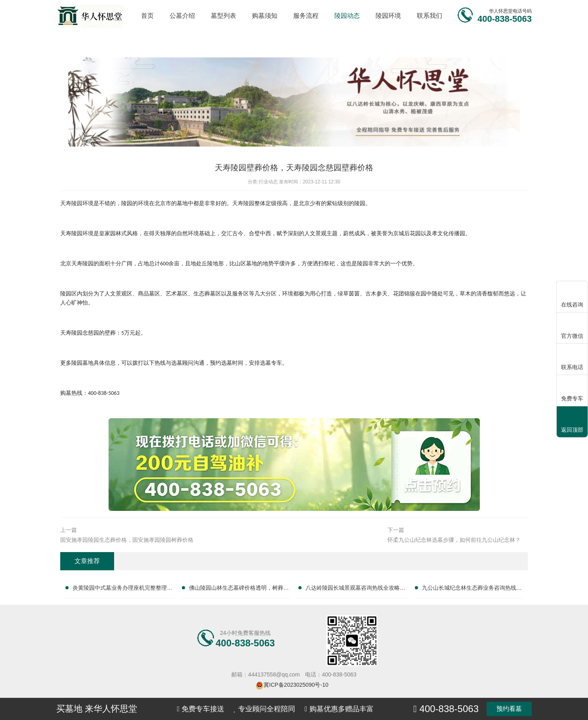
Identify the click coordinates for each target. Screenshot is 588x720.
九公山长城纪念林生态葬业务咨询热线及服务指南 (472, 589)
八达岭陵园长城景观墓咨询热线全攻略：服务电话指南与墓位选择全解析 (355, 589)
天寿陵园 (243, 203)
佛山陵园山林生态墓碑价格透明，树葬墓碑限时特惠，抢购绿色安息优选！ (239, 589)
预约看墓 (509, 709)
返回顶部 (572, 422)
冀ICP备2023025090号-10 (296, 685)
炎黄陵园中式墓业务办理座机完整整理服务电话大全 (122, 589)
